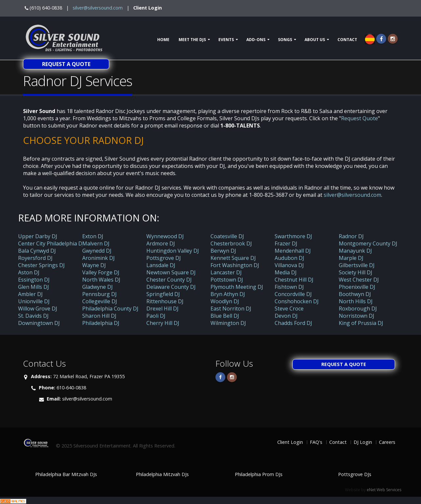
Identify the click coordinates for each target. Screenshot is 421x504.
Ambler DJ (30, 294)
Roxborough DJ (358, 309)
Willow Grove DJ (38, 309)
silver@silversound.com (98, 8)
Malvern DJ (96, 243)
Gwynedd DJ (97, 251)
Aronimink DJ (99, 258)
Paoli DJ (156, 316)
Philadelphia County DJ (110, 309)
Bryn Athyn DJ (228, 294)
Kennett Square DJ (233, 258)
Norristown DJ (357, 316)
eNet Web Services (384, 490)
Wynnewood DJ (165, 236)
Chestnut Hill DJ (294, 280)
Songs (285, 40)
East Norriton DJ (231, 309)
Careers (387, 442)
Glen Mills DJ (34, 287)
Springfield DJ (163, 294)
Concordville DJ (293, 294)
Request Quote (359, 118)
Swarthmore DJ (293, 236)
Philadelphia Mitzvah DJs (162, 474)
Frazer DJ (286, 243)
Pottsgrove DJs (355, 474)
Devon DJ (286, 316)
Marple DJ (351, 258)
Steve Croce (289, 309)
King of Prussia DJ (361, 323)
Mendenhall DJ (293, 251)
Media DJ (286, 272)
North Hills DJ (356, 301)
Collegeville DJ (100, 301)
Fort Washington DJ (235, 265)
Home (163, 40)
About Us (315, 40)
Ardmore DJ (161, 243)
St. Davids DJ (33, 316)
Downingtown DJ (39, 323)
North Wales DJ (101, 280)
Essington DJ (34, 280)
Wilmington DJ (228, 323)
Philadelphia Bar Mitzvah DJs (66, 474)
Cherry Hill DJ (163, 323)
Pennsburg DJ (99, 294)
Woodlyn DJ (225, 301)
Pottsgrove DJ (164, 258)
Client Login (148, 8)
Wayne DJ (94, 265)
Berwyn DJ (223, 251)
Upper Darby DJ (38, 236)
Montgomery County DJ (368, 243)
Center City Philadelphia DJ (51, 243)
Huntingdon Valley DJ (173, 251)
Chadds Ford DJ (293, 323)
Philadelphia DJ (101, 323)
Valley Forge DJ (101, 272)
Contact (347, 40)
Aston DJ (29, 272)
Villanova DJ (289, 265)
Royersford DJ (35, 258)
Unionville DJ (34, 301)
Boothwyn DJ (355, 294)
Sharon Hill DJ (99, 316)
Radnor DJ (351, 236)
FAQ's (316, 442)
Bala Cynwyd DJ (37, 251)
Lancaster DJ (226, 272)
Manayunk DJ (355, 251)
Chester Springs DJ (41, 265)
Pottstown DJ (227, 280)
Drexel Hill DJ (162, 309)
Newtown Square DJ (171, 272)
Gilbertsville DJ (357, 265)
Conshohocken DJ (297, 301)
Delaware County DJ (171, 287)
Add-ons (256, 40)
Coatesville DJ (227, 236)
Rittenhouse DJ (165, 301)
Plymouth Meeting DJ (237, 287)
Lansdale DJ (161, 265)
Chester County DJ (169, 280)
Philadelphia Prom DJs (259, 474)
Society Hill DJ (356, 272)
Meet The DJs (192, 40)
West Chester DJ (359, 280)
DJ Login (363, 442)
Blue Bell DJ (225, 316)
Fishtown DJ (289, 287)
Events (226, 40)
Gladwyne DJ (98, 287)
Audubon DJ (289, 258)
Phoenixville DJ (357, 287)
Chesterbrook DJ (231, 243)
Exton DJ (93, 236)
